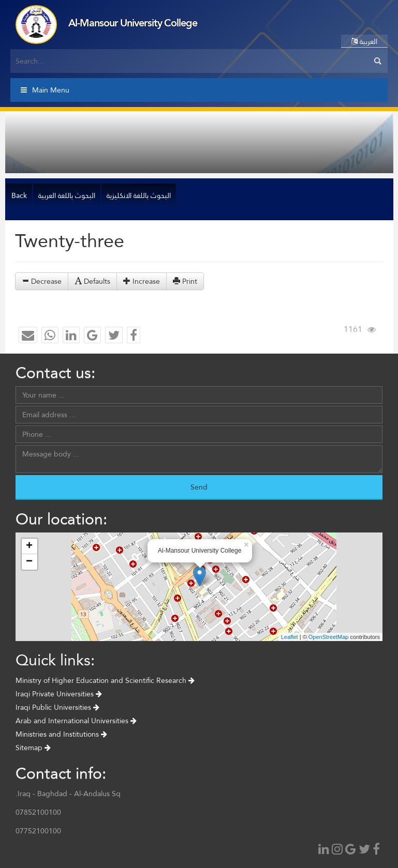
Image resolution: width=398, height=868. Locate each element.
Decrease (42, 281)
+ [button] (29, 546)
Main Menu (45, 90)
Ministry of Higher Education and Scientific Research (105, 680)
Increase (142, 281)
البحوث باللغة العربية (67, 195)
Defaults (92, 281)
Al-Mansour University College (133, 23)
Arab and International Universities (76, 721)
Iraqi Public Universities (57, 707)
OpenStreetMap (329, 637)
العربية (364, 41)
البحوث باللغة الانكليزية (139, 195)
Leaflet (290, 637)
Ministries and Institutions (61, 734)
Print (185, 281)
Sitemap (33, 748)
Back (19, 195)
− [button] (29, 562)
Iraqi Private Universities (59, 694)
